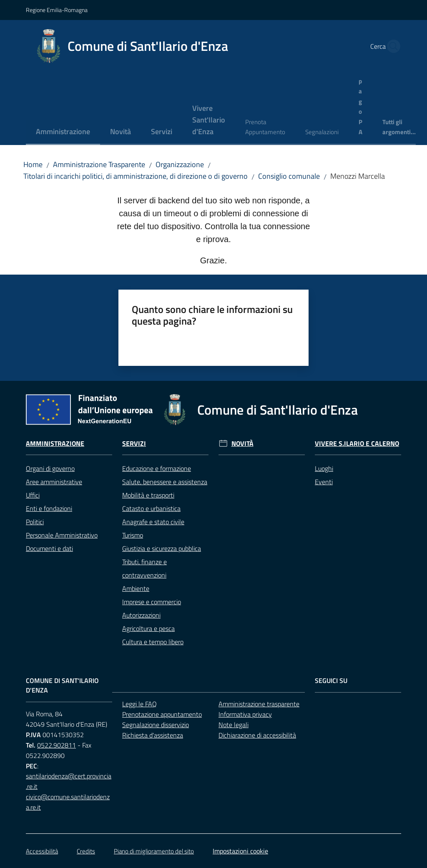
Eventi (324, 482)
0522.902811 (57, 745)
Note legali (234, 725)
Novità (242, 444)
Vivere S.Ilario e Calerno (357, 444)
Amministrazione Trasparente (99, 164)
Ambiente (136, 588)
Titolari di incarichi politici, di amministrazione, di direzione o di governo (136, 176)
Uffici (33, 495)
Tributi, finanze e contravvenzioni (144, 568)
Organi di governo (50, 468)
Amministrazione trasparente (259, 704)
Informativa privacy (245, 714)
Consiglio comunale (289, 176)
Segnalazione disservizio (156, 725)
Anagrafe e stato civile (153, 522)
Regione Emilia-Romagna (57, 10)
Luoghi (324, 468)
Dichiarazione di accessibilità (257, 735)
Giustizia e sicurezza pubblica (162, 548)
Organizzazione (180, 164)
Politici (35, 522)
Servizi (134, 444)
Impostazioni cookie (240, 851)
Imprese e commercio (152, 602)
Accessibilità (42, 851)
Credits (86, 851)
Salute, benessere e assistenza (165, 482)
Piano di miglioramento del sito (154, 851)
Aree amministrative (54, 482)
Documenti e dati (49, 548)
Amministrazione (55, 444)
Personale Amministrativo (62, 535)
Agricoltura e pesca (148, 628)
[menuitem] (63, 132)
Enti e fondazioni (49, 508)
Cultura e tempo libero (153, 642)
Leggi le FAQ (139, 704)
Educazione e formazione (157, 468)
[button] (391, 46)
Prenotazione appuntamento (162, 714)
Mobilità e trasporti (148, 495)
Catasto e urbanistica (151, 508)
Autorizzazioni (141, 615)
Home (33, 164)
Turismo (133, 535)
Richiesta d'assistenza (153, 735)
